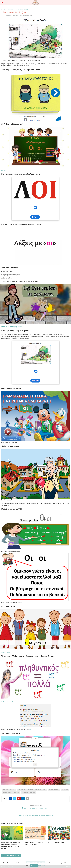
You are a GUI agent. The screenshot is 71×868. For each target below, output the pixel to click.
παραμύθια (17, 792)
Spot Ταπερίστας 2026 (56, 842)
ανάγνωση (13, 790)
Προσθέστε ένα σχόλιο (11, 856)
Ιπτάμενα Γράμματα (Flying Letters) (11, 327)
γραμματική (30, 790)
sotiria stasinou (6, 652)
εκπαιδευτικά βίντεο (54, 790)
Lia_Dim (4, 170)
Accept (34, 865)
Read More (41, 865)
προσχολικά (25, 792)
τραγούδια (33, 792)
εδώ (30, 730)
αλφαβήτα (5, 790)
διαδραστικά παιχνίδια (41, 790)
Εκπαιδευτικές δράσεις (22, 9)
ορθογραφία (65, 790)
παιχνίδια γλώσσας (7, 792)
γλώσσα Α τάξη (21, 790)
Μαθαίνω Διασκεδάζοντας (9, 702)
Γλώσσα (11, 9)
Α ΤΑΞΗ (3, 9)
